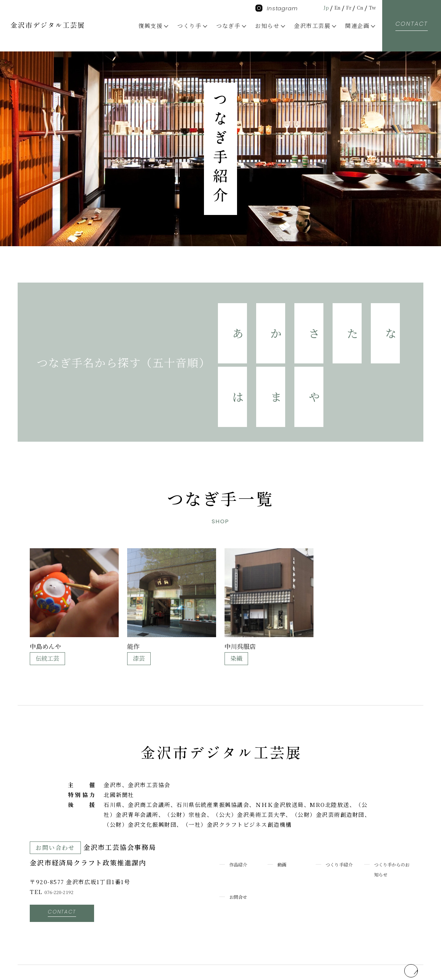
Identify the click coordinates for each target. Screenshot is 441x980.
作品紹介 (241, 817)
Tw (371, 7)
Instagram (277, 8)
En (330, 7)
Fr (343, 7)
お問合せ (241, 850)
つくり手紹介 (344, 817)
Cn (357, 7)
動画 (284, 817)
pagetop (399, 918)
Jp (316, 7)
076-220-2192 (64, 845)
